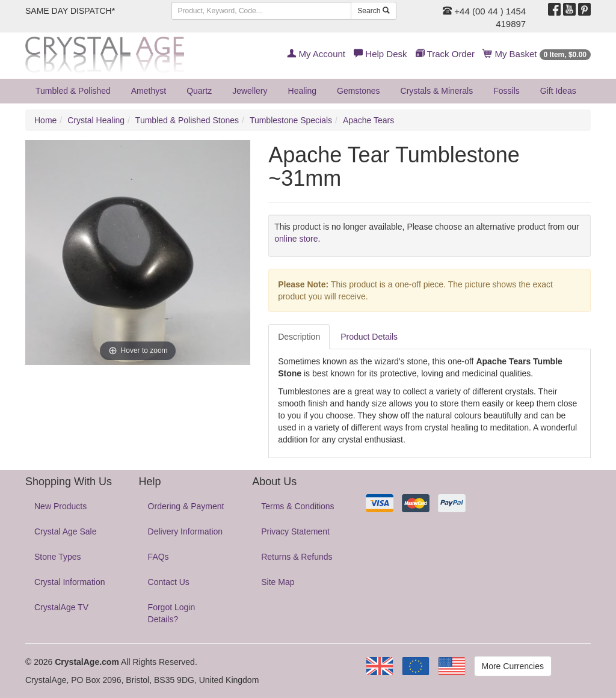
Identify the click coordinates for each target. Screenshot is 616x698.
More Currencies (513, 666)
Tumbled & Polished (73, 91)
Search (373, 11)
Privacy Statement (295, 531)
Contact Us (169, 582)
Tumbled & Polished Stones (187, 120)
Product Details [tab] (369, 337)
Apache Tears (368, 120)
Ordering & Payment (186, 506)
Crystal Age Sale (66, 531)
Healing (302, 91)
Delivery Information (186, 531)
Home (45, 120)
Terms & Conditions (297, 506)
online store (296, 239)
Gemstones (359, 91)
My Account (316, 54)
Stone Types (58, 557)
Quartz (199, 91)
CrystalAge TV (61, 607)
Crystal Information (69, 582)
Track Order (445, 54)
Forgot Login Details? (172, 613)
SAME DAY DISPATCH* (70, 11)
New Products (60, 506)
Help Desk (380, 54)
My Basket (537, 54)
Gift (558, 91)
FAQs (159, 557)
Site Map (278, 582)
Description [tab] (299, 337)
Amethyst (149, 91)
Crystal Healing (96, 120)
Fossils (507, 91)
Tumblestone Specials (291, 120)
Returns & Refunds (297, 557)
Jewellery (250, 91)
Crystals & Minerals (437, 91)
